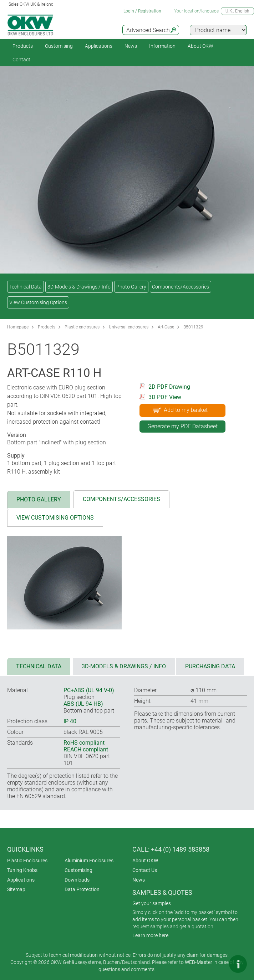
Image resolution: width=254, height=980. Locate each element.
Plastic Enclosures (27, 861)
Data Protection (82, 889)
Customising (59, 46)
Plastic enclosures (82, 327)
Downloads (77, 880)
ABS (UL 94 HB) (83, 704)
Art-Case (166, 327)
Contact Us (145, 870)
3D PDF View (165, 397)
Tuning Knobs (22, 870)
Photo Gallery (131, 287)
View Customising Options (38, 302)
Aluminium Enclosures (89, 861)
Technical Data (26, 287)
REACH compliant (86, 749)
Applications (99, 46)
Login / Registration (142, 11)
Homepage (18, 327)
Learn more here (150, 935)
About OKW (145, 861)
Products (23, 46)
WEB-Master (199, 962)
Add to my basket (180, 410)
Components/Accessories (181, 287)
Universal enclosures (129, 327)
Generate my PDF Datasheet (182, 426)
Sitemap (16, 889)
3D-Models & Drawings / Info (79, 287)
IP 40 (70, 721)
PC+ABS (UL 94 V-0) (89, 690)
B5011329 (193, 327)
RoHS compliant (84, 743)
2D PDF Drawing (169, 387)
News (131, 46)
